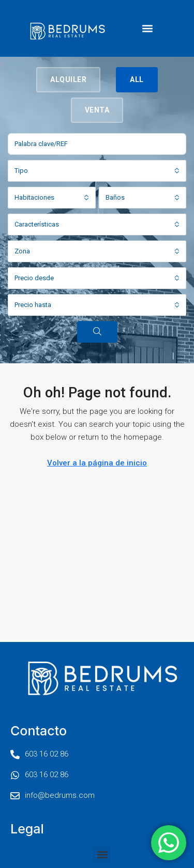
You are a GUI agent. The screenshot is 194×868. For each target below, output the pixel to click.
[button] (148, 29)
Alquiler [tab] (68, 79)
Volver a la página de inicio (97, 463)
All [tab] (137, 79)
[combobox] (97, 171)
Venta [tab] (97, 110)
